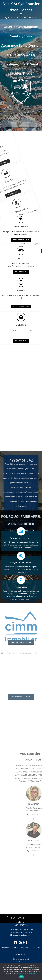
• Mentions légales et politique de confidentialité (21, 947)
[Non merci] (39, 971)
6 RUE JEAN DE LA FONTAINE (22, 930)
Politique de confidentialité (27, 974)
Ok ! (22, 977)
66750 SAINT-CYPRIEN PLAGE (21, 932)
